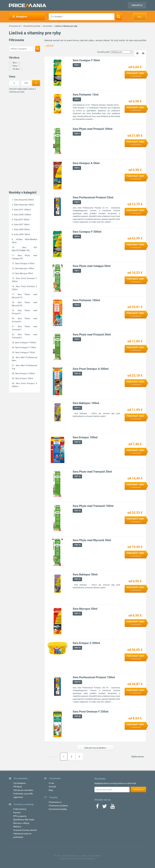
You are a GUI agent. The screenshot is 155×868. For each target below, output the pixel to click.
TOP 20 (77, 716)
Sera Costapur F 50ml (25, 352)
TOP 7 (77, 271)
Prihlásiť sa (137, 5)
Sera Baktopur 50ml (85, 574)
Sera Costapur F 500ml (26, 342)
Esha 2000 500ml (22, 229)
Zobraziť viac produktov (95, 748)
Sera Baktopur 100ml (86, 403)
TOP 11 (77, 408)
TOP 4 (77, 168)
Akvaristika (48, 26)
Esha (16, 66)
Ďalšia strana (138, 757)
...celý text (49, 45)
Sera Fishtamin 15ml (86, 95)
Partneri (17, 813)
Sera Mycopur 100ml (25, 268)
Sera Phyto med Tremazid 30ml (92, 472)
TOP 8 (77, 305)
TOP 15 (77, 545)
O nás (51, 783)
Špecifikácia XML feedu (24, 820)
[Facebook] (97, 807)
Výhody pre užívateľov (23, 790)
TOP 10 (77, 373)
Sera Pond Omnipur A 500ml (91, 369)
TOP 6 (77, 236)
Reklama (17, 827)
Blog (140, 17)
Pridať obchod (20, 809)
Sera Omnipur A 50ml (25, 263)
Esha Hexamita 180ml (24, 205)
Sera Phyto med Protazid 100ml (93, 129)
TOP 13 (77, 476)
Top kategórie (19, 783)
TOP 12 (77, 442)
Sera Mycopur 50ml (24, 273)
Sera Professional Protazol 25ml (93, 197)
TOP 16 (77, 579)
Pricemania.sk (15, 26)
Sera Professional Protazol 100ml (94, 677)
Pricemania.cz (55, 802)
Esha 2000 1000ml (22, 215)
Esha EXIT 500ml (22, 220)
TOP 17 (77, 613)
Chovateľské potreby (32, 26)
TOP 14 (77, 511)
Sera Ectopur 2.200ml (25, 373)
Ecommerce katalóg (58, 809)
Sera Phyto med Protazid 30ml (92, 335)
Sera (17, 63)
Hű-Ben (17, 69)
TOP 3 (77, 134)
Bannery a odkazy (21, 823)
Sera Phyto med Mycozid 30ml (92, 540)
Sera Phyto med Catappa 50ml (92, 266)
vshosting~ (91, 859)
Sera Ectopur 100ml (24, 378)
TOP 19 (77, 682)
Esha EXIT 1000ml (22, 210)
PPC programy (20, 816)
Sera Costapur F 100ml (26, 347)
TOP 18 (77, 648)
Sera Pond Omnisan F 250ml (90, 712)
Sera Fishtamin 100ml (86, 300)
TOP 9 (77, 339)
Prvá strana (52, 757)
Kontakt (52, 787)
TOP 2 (77, 99)
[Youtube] (113, 807)
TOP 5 (77, 202)
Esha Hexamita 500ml (24, 200)
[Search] (119, 16)
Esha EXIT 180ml (22, 224)
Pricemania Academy (58, 806)
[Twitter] (105, 807)
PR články (18, 787)
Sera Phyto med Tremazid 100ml (93, 506)
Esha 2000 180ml (22, 234)
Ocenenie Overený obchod (25, 830)
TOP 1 (77, 65)
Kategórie (20, 16)
